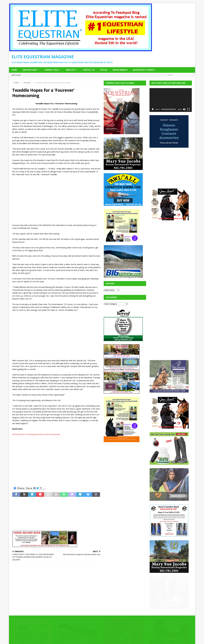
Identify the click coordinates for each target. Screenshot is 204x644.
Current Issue (51, 70)
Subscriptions (30, 70)
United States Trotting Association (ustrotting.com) (36, 434)
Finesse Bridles (120, 70)
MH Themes (58, 638)
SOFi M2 (104, 70)
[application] (171, 100)
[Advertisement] (56, 200)
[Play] (153, 109)
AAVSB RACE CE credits (144, 70)
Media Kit (71, 70)
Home (14, 70)
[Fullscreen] (188, 109)
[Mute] (184, 109)
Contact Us (89, 70)
